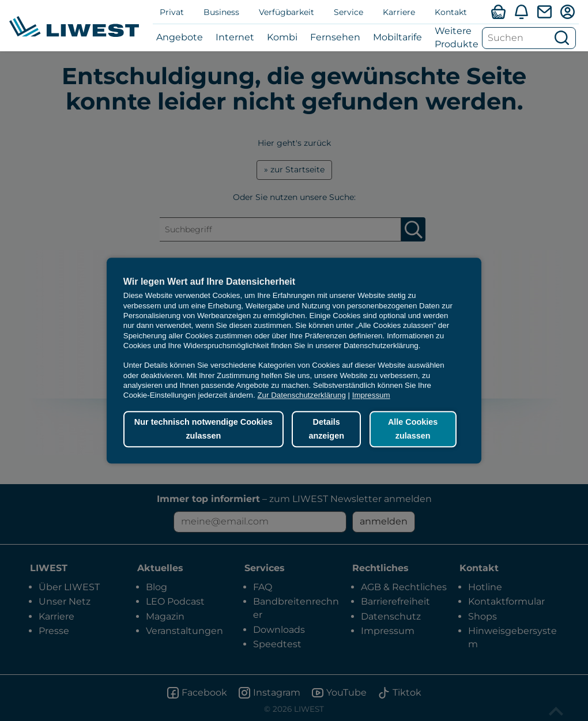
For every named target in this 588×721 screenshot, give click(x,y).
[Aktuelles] (521, 12)
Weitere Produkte (457, 37)
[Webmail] (544, 12)
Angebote (180, 37)
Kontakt (451, 12)
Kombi (282, 37)
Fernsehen (335, 37)
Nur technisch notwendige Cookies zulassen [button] (203, 429)
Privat (172, 12)
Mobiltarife (397, 37)
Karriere (399, 12)
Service (348, 12)
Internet (235, 37)
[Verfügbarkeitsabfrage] (498, 12)
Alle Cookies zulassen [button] (413, 429)
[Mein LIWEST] (567, 12)
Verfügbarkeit (287, 12)
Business (221, 12)
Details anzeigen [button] (326, 429)
